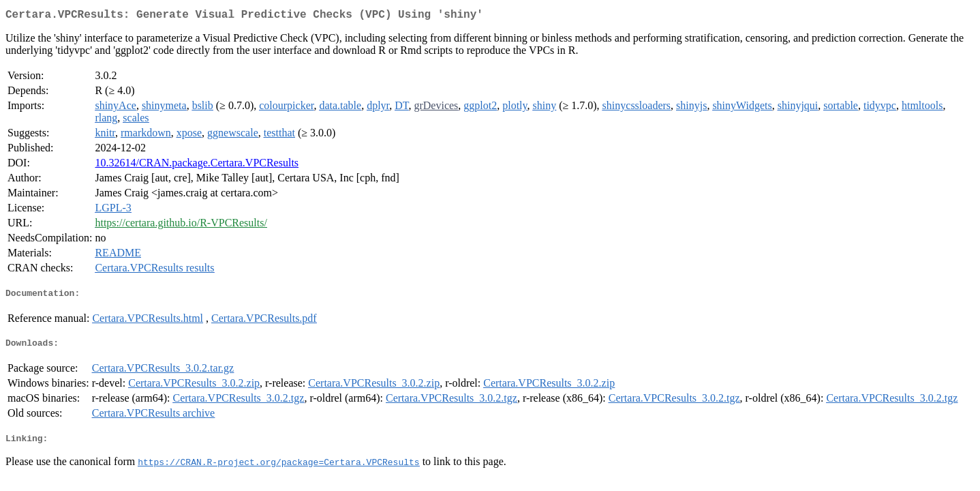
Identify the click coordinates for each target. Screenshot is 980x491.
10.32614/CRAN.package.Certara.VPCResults (197, 165)
